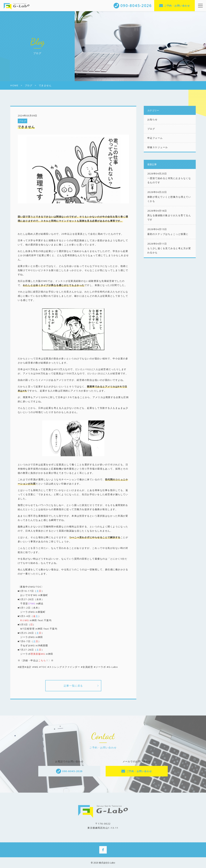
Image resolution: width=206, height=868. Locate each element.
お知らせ (152, 119)
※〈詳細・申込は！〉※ (36, 660)
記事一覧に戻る (73, 686)
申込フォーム (155, 138)
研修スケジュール (158, 147)
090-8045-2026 (72, 771)
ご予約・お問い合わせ (177, 6)
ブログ (23, 121)
